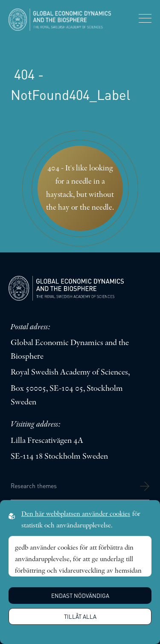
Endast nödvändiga (80, 596)
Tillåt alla (80, 616)
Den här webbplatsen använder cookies (76, 514)
